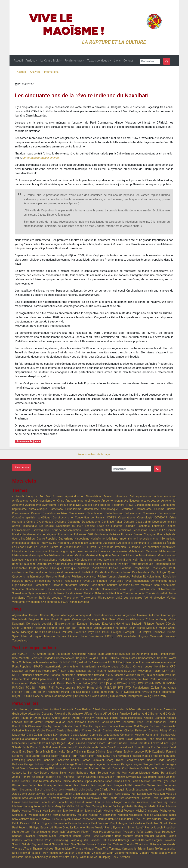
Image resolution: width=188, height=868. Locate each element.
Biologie (105, 505)
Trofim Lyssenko (165, 849)
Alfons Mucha (93, 714)
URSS (109, 636)
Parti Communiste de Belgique (94, 679)
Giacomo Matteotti (89, 768)
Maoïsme (152, 551)
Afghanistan (19, 615)
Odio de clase (21, 679)
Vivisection (33, 602)
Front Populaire (22, 667)
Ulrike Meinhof (21, 853)
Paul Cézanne (100, 823)
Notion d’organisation (153, 560)
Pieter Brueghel (41, 832)
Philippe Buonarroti (41, 827)
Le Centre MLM (50, 61)
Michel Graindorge (147, 811)
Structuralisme (147, 589)
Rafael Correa (145, 832)
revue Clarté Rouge (95, 581)
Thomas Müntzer (84, 849)
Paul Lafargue (118, 823)
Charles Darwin (92, 730)
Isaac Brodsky (21, 781)
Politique (126, 568)
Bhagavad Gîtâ (78, 505)
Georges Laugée (131, 764)
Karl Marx (153, 794)
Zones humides (79, 602)
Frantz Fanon (86, 756)
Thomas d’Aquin (22, 849)
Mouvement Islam (149, 671)
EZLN (111, 662)
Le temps (134, 547)
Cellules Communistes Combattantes (132, 658)
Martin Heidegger (136, 806)
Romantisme (42, 585)
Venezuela (157, 636)
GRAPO (38, 667)
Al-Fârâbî (55, 709)
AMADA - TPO (27, 654)
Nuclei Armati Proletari (161, 675)
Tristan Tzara (146, 849)
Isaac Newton (40, 781)
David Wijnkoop (136, 739)
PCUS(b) (31, 688)
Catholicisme (73, 509)
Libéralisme (19, 551)
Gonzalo (107, 768)
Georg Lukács (115, 760)
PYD (128, 688)
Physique (56, 568)
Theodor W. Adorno (136, 844)
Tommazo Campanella (123, 849)
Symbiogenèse (38, 593)
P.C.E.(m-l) (68, 679)
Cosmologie (145, 517)
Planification (99, 568)
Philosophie (20, 568)
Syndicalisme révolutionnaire (142, 692)
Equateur (82, 624)
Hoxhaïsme (98, 539)
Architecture (93, 501)
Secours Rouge (80, 692)
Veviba (171, 598)
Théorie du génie (134, 593)
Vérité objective (155, 598)
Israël (81, 628)
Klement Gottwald (60, 798)
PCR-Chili (18, 688)
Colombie (152, 619)
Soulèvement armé (114, 589)
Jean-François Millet (119, 785)
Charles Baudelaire (69, 730)
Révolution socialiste (38, 581)
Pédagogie (110, 564)
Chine (112, 619)
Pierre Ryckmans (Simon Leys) (124, 827)
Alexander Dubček (124, 709)
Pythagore (129, 832)
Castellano (56, 509)
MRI (173, 671)
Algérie (55, 615)
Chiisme (159, 509)
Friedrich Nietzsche (163, 756)
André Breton (150, 714)
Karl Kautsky (123, 794)
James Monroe (141, 781)
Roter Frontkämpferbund (53, 692)
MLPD (91, 671)
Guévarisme (66, 539)
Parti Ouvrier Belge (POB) (82, 683)
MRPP (16, 675)
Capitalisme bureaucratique (30, 509)
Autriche (154, 615)
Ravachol (29, 836)
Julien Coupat (55, 794)
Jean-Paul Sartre (144, 785)
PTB (121, 688)
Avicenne (93, 722)
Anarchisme (79, 654)
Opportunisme (64, 564)
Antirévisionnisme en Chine (47, 501)
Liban (132, 628)
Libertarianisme (38, 551)
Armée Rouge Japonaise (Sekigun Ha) (111, 654)
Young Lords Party (155, 696)
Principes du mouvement (64, 572)
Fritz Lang (19, 760)
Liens (117, 61)
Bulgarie (65, 619)
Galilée (75, 760)
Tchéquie (49, 636)
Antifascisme (20, 501)
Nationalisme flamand (90, 675)
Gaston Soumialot (93, 760)
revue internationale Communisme (146, 581)
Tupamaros (169, 692)
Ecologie (130, 526)
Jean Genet (65, 785)
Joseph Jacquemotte (138, 790)
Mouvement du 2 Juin (122, 671)
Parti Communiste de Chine (131, 679)
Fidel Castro (32, 756)
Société (95, 589)
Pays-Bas (94, 632)
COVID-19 (161, 517)
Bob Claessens (32, 726)
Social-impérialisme (59, 589)
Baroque (63, 505)
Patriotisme (94, 564)
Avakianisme (33, 505)
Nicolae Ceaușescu (156, 815)
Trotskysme (89, 598)
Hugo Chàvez (106, 777)
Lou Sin (100, 802)
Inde (38, 441)
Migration (105, 555)
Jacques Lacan (103, 781)
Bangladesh (19, 619)
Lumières (104, 551)
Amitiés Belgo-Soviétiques (54, 654)
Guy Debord (42, 773)
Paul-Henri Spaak (157, 823)
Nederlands (66, 560)
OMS (34, 679)
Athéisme (18, 505)
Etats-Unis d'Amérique (116, 624)
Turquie (62, 636)
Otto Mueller (154, 819)
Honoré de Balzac (33, 777)
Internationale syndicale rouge (99, 667)
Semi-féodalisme (165, 585)
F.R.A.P (120, 662)
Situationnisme (35, 589)
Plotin (94, 832)
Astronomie (168, 501)
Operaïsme (45, 679)
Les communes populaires (159, 547)
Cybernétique (45, 522)
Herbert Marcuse (139, 773)
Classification (95, 513)
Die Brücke (47, 526)
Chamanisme (144, 509)
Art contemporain (112, 501)
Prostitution (102, 572)
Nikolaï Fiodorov (40, 819)
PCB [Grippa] (108, 683)
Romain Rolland (33, 840)
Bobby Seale (52, 726)
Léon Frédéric (30, 802)
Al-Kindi (68, 709)
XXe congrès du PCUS (55, 602)
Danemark (18, 624)
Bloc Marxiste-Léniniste (27, 658)
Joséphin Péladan (164, 790)
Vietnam (170, 636)
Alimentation (93, 496)
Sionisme (18, 589)
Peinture (123, 564)
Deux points (143, 522)
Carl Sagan (141, 726)
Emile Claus (30, 747)
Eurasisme (89, 530)
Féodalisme (140, 530)
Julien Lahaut (89, 794)
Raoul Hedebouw (165, 832)
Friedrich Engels (140, 756)
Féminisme (124, 530)
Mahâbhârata (136, 551)
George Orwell (74, 764)
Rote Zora (30, 692)
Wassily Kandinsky (36, 857)
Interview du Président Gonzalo (60, 543)
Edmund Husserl (117, 743)
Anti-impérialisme (141, 496)
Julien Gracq (72, 794)
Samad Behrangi (119, 840)
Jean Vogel (98, 785)
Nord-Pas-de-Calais (47, 632)
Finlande (149, 624)
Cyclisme (60, 522)
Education (158, 526)
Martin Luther (157, 806)
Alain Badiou (83, 709)
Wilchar (53, 857)
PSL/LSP (110, 688)
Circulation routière (55, 513)
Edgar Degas (57, 743)
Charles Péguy (158, 730)
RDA (138, 632)
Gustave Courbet (165, 768)
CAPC (103, 658)
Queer (172, 572)
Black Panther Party (163, 654)
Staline (102, 844)
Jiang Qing (50, 790)
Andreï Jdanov (61, 718)
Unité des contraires (129, 598)
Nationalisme (33, 560)
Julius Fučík (106, 794)
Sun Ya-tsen (115, 844)
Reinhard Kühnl (46, 836)
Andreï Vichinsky (83, 718)
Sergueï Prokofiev (164, 840)
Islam (84, 543)
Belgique (34, 619)
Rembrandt (64, 836)
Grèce (16, 628)
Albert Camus (101, 709)
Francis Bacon (50, 756)
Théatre (89, 593)
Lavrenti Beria (149, 798)
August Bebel (65, 722)
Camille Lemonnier (120, 726)
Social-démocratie (103, 692)
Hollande (40, 628)
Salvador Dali (98, 840)
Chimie (171, 509)
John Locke (86, 790)
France (160, 624)
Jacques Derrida (61, 781)
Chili (104, 619)
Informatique (168, 539)
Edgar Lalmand (76, 743)
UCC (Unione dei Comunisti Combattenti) (49, 696)
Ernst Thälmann (76, 752)
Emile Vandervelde (87, 747)
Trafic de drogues (50, 598)
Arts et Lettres (150, 501)
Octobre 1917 (45, 564)
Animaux (109, 496)
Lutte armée (119, 551)
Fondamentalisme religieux (40, 534)
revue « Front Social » (67, 581)
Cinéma (36, 513)
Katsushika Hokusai (35, 798)
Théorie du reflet (157, 593)
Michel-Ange (168, 811)
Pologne (116, 632)
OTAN (57, 679)
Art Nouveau (132, 501)
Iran (74, 628)
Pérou (106, 632)
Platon (85, 832)
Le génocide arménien (112, 547)
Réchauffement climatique (114, 577)
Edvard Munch (160, 743)
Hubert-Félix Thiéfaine (60, 777)
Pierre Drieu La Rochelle (70, 827)
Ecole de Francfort (110, 526)
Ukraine (73, 636)
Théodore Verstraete (163, 844)
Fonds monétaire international (157, 662)
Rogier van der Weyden (150, 836)
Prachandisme (38, 572)
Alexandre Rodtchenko (69, 714)
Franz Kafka (103, 756)
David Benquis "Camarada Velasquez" (83, 739)
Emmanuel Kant (124, 747)
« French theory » (25, 496)
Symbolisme (56, 593)
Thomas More (63, 849)
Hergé (155, 773)
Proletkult (88, 572)
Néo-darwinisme (107, 560)
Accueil (18, 61)
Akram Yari (41, 709)
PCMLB (160, 683)
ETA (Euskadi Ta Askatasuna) (89, 662)
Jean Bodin (29, 785)
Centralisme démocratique (101, 509)
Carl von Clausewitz (163, 726)
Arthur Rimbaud (45, 722)
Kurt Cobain (110, 798)
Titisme (32, 598)
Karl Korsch (138, 794)
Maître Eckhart (75, 806)
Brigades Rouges (87, 658)
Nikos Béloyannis (62, 819)
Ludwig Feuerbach (35, 806)
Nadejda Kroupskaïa (130, 815)
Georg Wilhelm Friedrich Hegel (145, 760)
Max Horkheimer (73, 811)
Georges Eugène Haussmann (102, 764)
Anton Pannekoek (131, 718)
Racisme (52, 577)
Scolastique (98, 585)
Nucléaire (30, 564)
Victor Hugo (83, 853)
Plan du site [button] (22, 467)
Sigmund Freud (41, 844)
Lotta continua (77, 671)
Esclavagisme (40, 530)
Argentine (129, 615)
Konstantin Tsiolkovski (87, 798)
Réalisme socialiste (84, 577)
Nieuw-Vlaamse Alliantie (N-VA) (125, 675)
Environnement (21, 530)
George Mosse (55, 764)
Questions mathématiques (28, 577)
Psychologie (159, 572)
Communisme (167, 513)
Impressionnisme (148, 539)
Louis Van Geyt (159, 802)
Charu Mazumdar (24, 441)
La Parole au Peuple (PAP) (42, 671)
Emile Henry (66, 747)
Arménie (142, 615)
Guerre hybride (166, 534)
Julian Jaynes (37, 794)
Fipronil (171, 530)
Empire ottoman (65, 624)
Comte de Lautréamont (104, 735)
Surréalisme (20, 593)
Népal (16, 632)
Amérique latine (111, 615)
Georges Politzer (153, 764)
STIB (119, 692)
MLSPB (102, 671)
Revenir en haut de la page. (94, 454)
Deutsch (129, 522)
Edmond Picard (96, 743)
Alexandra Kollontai (149, 709)
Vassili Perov (40, 853)
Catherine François (24, 730)
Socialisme (81, 589)
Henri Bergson (99, 773)
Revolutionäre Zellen (146, 688)
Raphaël (17, 836)
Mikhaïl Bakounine (40, 815)
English (171, 526)
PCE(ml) (122, 683)
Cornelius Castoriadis (26, 739)
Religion (137, 577)
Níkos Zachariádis (85, 819)
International (52, 72)
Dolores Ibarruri (38, 743)
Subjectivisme (167, 589)
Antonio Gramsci (154, 718)
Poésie (114, 568)
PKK (51, 688)
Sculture (112, 585)
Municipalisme (167, 555)
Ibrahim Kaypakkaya (128, 777)
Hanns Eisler (59, 773)
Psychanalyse (141, 572)
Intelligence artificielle (26, 543)
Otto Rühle (169, 819)
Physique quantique (77, 568)
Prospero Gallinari (110, 832)
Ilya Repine (150, 777)
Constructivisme (63, 517)
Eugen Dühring (96, 752)
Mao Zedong (94, 806)
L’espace (156, 543)
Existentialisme (106, 530)
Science (84, 585)
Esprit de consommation (66, 530)
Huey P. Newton (86, 777)
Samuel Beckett (141, 840)
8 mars (58, 496)
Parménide (60, 823)
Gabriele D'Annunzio (57, 760)
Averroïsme (49, 505)
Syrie (15, 636)
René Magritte (124, 836)
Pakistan (67, 632)
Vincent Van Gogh (102, 853)
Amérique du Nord (88, 615)
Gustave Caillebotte (142, 768)
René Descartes (103, 836)
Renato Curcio (82, 836)
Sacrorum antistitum (64, 585)
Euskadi (137, 624)
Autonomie (143, 654)
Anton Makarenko (107, 718)
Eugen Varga (114, 752)
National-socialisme (63, 675)
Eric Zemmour (160, 747)
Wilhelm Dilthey (69, 857)
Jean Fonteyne (46, 785)
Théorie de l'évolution (108, 593)
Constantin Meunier (132, 735)
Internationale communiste (61, 667)
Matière (79, 555)
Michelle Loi (20, 815)
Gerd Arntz (70, 768)
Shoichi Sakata (21, 844)
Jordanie (109, 628)
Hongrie (52, 628)
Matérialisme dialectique (27, 555)
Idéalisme (112, 539)
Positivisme (159, 568)
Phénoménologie (165, 564)
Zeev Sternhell (121, 857)
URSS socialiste (125, 636)
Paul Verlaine (137, 823)
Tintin (98, 849)
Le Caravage (168, 798)
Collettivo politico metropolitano (39, 662)
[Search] (150, 61)
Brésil (55, 619)
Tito (106, 849)
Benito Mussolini (155, 722)
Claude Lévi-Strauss (56, 735)
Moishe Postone (88, 815)
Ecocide (90, 526)
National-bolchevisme (35, 675)
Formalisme (65, 534)
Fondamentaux (73, 61)
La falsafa (169, 543)
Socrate (91, 844)
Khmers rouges (143, 667)
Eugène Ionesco (134, 752)
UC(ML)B (18, 696)
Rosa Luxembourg (56, 840)
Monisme (132, 555)
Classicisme (77, 513)
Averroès (80, 722)
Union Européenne (91, 636)
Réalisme (64, 577)
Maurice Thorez (31, 811)
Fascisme (132, 662)
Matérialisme (167, 551)
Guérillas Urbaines (121, 534)
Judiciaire (109, 543)
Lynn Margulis (57, 806)
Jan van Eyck (160, 781)
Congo (163, 619)
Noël (135, 560)
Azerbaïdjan (168, 615)
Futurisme (80, 534)
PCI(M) (149, 683)
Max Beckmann (52, 811)
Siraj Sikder (78, 844)
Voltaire (144, 853)
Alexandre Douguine (41, 714)
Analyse (30, 61)
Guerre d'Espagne (145, 534)
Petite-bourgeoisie (141, 564)
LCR (64, 671)
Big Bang (93, 505)
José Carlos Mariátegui (109, 790)
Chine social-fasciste (131, 619)
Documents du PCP (69, 526)
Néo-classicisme (85, 560)
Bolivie (45, 619)
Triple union (72, 598)
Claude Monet (79, 735)
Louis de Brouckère (136, 802)
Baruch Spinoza (110, 722)
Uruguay (143, 636)
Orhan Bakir (126, 819)
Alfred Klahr (111, 714)
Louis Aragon (114, 802)
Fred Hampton (120, 756)
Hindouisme (82, 539)
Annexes (122, 496)
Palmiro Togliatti (42, 823)
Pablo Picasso (21, 823)
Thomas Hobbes (43, 849)
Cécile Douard (46, 730)
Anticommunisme (165, 496)
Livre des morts (87, 551)
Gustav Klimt (121, 768)
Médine (108, 811)
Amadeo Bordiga (130, 714)
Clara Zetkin (34, 735)
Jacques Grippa (82, 781)
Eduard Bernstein (139, 743)
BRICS (130, 505)
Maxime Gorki (94, 811)
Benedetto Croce (132, 722)
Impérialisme (128, 539)
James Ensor (122, 781)
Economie (144, 526)
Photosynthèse (38, 568)
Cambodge (79, 619)
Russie (171, 632)
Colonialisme (133, 513)
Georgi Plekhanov (51, 768)
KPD (173, 667)
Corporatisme (127, 517)
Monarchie (118, 555)
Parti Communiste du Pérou (47, 683)
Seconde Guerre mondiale (136, 585)
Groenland (27, 628)
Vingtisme (18, 602)
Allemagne (68, 615)
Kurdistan (121, 628)
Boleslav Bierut (71, 726)
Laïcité (54, 547)
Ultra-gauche (106, 598)
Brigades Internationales (59, 658)
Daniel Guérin (49, 739)
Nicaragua (27, 632)
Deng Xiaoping (157, 739)
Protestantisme (121, 572)
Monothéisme (148, 555)
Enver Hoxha (142, 747)
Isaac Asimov (167, 777)
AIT (14, 654)
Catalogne (94, 619)
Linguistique (67, 551)
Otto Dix (140, 819)
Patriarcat (80, 564)
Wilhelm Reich (88, 857)
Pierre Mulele (95, 827)
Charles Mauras (113, 730)
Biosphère (118, 505)
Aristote (29, 722)
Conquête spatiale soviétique (31, 517)
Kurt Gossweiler (129, 798)
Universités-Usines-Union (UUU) (95, 696)
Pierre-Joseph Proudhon (160, 827)
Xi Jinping (104, 857)
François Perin (68, 756)
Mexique (152, 628)
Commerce (150, 513)
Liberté (54, 551)
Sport (132, 589)
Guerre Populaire (47, 539)
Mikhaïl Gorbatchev (64, 815)
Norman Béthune (108, 819)
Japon (98, 628)
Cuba (172, 619)
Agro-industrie (74, 496)
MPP (165, 671)
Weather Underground (129, 696)
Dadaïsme (74, 522)
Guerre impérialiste (24, 539)
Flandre (17, 534)
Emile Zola (106, 747)
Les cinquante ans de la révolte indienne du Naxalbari (82, 95)
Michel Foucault (124, 811)
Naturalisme (50, 560)
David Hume (117, 739)
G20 (90, 534)
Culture (31, 522)
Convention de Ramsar (90, 517)
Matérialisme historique (58, 555)
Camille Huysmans (95, 726)
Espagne (95, 624)
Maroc (141, 628)
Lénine (16, 802)
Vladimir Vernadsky (126, 853)
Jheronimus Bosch (31, 790)
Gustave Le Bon (22, 773)
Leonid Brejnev (84, 802)
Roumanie (159, 632)
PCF (141, 683)
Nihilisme (125, 560)
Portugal (129, 632)
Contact (128, 61)
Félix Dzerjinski (155, 752)
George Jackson (34, 764)
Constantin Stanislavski (161, 735)
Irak (68, 628)
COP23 (112, 517)
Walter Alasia (159, 853)
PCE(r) (133, 683)
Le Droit (91, 547)
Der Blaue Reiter (112, 522)
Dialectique (30, 526)
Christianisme (21, 513)
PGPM (42, 688)
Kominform (161, 667)
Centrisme (127, 509)
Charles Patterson (136, 730)
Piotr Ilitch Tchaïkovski (66, 832)
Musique (18, 560)
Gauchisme (101, 534)
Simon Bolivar (61, 844)
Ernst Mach (43, 752)
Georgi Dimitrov (30, 768)
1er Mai (45, 496)
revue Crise (116, 581)
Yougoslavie (20, 640)
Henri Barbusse (78, 773)
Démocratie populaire (40, 624)
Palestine (80, 632)
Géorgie (171, 624)
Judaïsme (95, 543)
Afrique (33, 615)
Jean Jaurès (81, 785)
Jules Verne (20, 794)
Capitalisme (168, 505)
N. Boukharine (108, 815)
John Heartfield (68, 790)
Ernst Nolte (58, 752)
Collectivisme (114, 513)
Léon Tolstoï (48, 802)
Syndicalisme (74, 593)
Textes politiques (98, 61)
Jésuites (125, 667)
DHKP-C (65, 662)
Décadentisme (91, 522)
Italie (89, 628)
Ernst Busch (27, 752)
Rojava (147, 632)
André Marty (42, 718)
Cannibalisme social (147, 505)
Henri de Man (118, 773)
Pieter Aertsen (21, 832)
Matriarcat (92, 555)
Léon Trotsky (66, 802)
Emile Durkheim (48, 747)
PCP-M (171, 683)
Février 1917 (157, 530)
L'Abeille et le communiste (133, 543)
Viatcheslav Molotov (62, 853)
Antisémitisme (75, 501)
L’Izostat (18, 671)
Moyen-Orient (167, 628)
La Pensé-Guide (22, 547)
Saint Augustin (79, 840)
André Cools (168, 714)
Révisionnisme (152, 577)
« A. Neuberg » (22, 709)
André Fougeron (22, 718)
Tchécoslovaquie (31, 636)
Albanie (44, 615)
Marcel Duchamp (113, 806)
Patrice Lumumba (79, 823)
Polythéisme (142, 568)
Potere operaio (65, 688)
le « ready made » (72, 547)
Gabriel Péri (35, 760)
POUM (81, 688)
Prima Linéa (95, 688)
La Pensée (41, 547)
